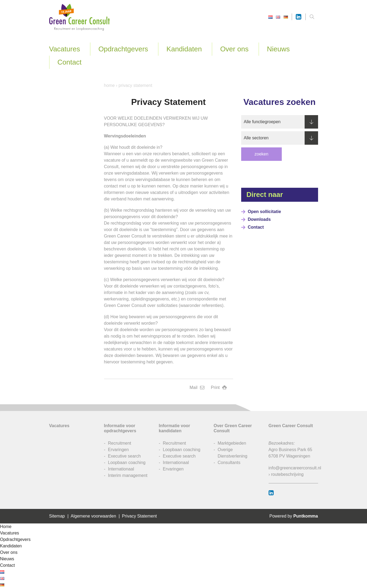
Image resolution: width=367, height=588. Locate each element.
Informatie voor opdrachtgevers (120, 428)
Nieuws (278, 49)
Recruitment (120, 443)
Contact (70, 62)
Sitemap (57, 516)
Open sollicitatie (265, 212)
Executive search (124, 456)
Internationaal (121, 469)
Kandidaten (184, 49)
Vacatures (65, 49)
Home (109, 85)
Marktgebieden (232, 443)
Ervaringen (118, 450)
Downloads (259, 219)
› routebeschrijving (286, 474)
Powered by (294, 516)
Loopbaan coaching (127, 463)
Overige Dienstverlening (233, 453)
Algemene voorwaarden (93, 516)
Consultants (229, 463)
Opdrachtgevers (123, 49)
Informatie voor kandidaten (174, 428)
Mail (197, 387)
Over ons (234, 49)
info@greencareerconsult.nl (295, 468)
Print (219, 387)
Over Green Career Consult (233, 428)
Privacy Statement (139, 516)
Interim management (128, 475)
